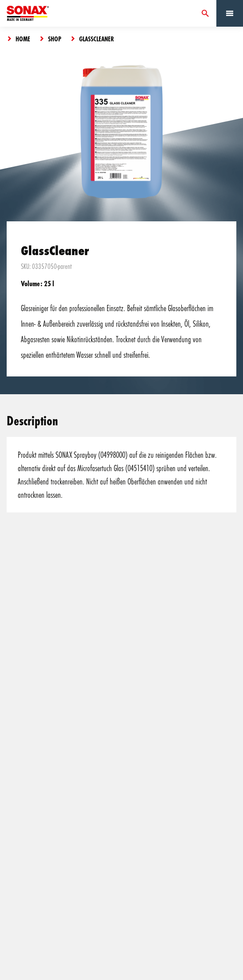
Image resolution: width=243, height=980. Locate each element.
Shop (55, 39)
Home (23, 39)
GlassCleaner (97, 39)
